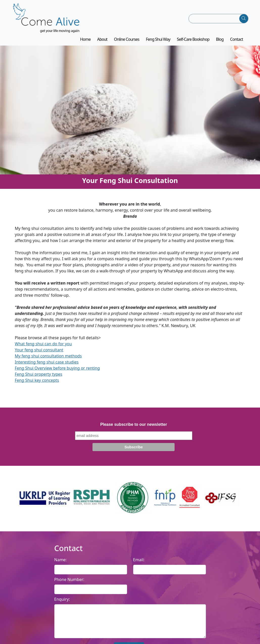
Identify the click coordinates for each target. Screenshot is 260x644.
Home (85, 43)
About (102, 43)
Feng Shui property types (39, 377)
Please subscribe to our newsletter (134, 428)
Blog (220, 43)
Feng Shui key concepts (37, 384)
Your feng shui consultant (39, 353)
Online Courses (127, 43)
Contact (237, 43)
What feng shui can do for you (43, 347)
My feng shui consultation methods (48, 359)
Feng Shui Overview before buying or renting (57, 371)
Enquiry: (62, 602)
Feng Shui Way (158, 43)
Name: (61, 563)
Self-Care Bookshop (193, 43)
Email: (139, 563)
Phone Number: (69, 583)
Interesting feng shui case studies (47, 365)
